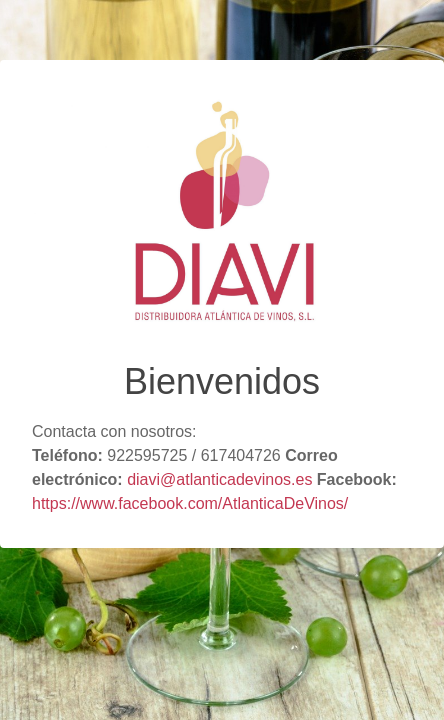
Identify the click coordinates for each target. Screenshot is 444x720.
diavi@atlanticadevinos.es (219, 479)
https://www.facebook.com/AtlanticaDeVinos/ (190, 503)
